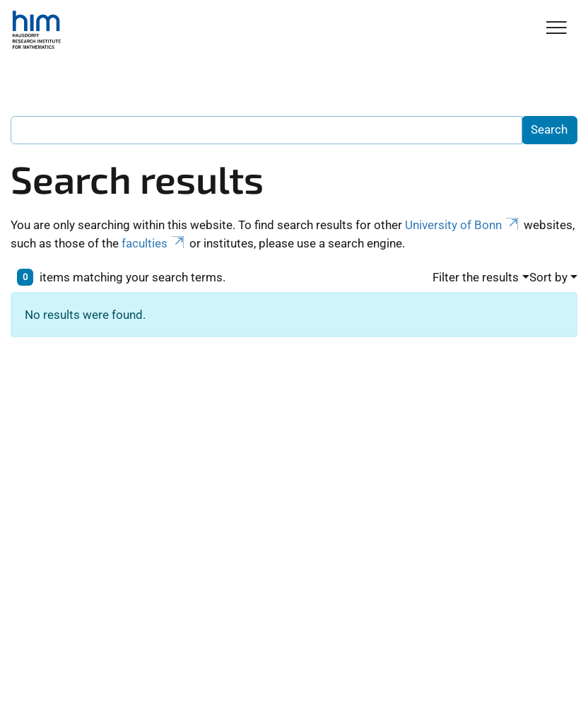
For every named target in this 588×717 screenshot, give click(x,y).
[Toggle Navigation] (557, 29)
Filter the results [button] (476, 277)
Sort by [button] (548, 277)
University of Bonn (463, 225)
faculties (154, 243)
